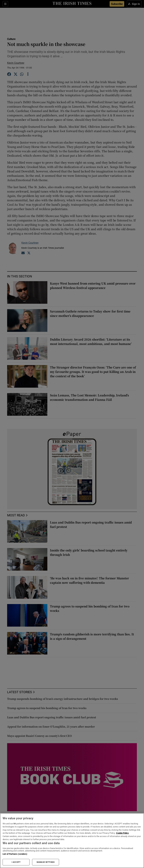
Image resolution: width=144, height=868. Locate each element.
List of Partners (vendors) (15, 854)
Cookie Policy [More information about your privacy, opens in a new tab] (122, 833)
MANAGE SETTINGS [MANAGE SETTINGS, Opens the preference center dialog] (46, 862)
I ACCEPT (16, 862)
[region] (72, 841)
